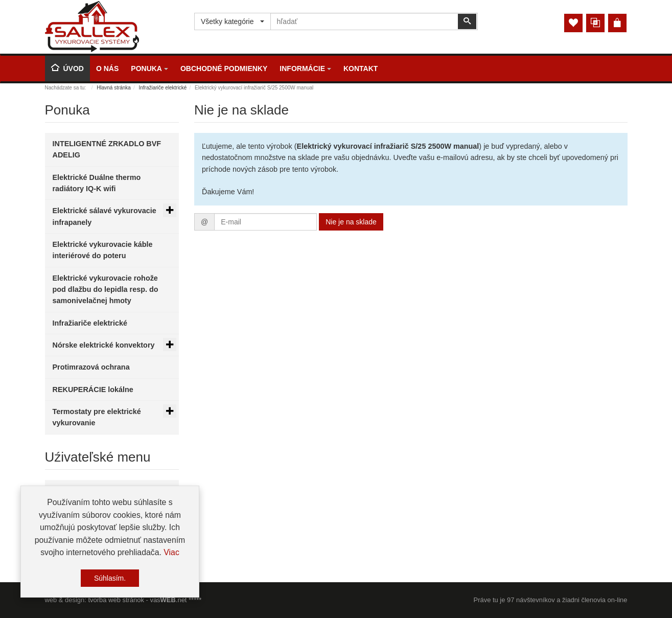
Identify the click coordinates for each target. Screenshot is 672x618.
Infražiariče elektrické (163, 88)
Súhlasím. (110, 579)
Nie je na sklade (351, 222)
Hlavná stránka (114, 88)
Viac (171, 553)
